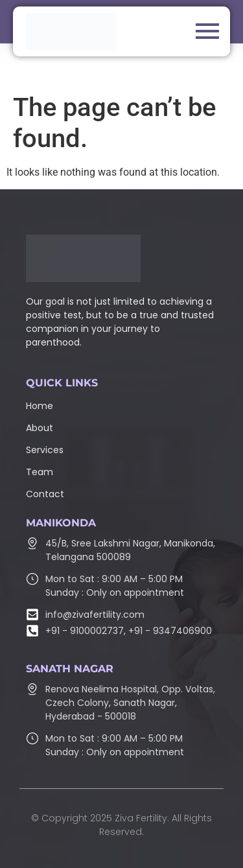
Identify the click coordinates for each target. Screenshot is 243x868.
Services (45, 450)
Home (40, 406)
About (40, 428)
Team (40, 472)
